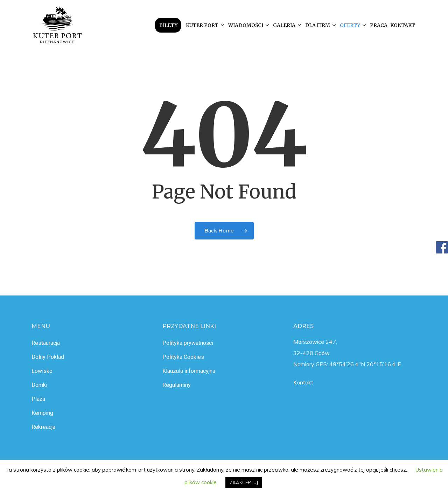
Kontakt (303, 382)
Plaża (38, 399)
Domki (39, 385)
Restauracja (46, 343)
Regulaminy (177, 385)
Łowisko (42, 371)
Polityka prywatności (188, 343)
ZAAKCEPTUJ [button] (244, 482)
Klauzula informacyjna (189, 371)
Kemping (42, 413)
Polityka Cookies (183, 357)
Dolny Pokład (48, 357)
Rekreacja (43, 427)
